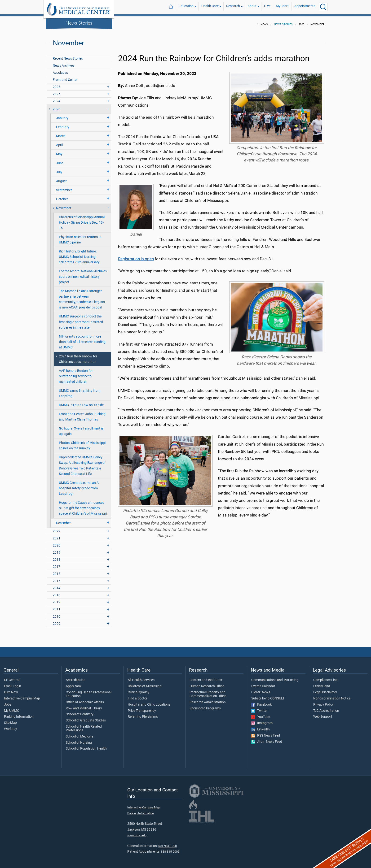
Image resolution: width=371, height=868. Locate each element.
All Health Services (141, 677)
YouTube (261, 714)
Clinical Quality (139, 690)
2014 (57, 585)
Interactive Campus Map (22, 696)
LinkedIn (261, 727)
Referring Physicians (143, 714)
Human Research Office (207, 683)
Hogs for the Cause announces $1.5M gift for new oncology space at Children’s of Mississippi (83, 505)
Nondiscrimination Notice (332, 696)
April (59, 142)
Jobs (8, 702)
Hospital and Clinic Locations (149, 702)
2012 (57, 599)
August (61, 178)
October (62, 196)
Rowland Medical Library (84, 706)
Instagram (262, 720)
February (63, 124)
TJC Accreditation (326, 708)
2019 (57, 550)
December (63, 520)
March (61, 133)
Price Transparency (142, 708)
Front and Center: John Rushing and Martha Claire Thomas (82, 414)
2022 (57, 528)
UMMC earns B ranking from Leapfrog (80, 391)
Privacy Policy (323, 702)
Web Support (323, 714)
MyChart (282, 7)
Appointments (305, 7)
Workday (11, 726)
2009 (57, 621)
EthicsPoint (322, 683)
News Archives (64, 63)
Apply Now (74, 683)
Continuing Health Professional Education (89, 691)
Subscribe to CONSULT (268, 696)
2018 (57, 557)
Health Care (210, 7)
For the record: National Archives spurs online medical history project (83, 274)
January (62, 115)
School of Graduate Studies (86, 718)
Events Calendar (263, 683)
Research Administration (208, 699)
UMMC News (261, 690)
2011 (57, 606)
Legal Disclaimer (325, 690)
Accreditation (76, 677)
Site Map (10, 720)
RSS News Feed (266, 733)
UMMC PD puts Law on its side (81, 402)
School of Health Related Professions (84, 726)
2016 (57, 571)
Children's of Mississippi (145, 683)
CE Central (12, 677)
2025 (57, 91)
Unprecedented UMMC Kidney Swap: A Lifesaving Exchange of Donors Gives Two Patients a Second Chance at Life (82, 463)
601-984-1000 (168, 843)
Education (186, 7)
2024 (57, 98)
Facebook (261, 702)
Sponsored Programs (205, 706)
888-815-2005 (170, 849)
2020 (57, 543)
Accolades (60, 70)
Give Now (11, 690)
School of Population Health (86, 746)
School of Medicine (79, 734)
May (59, 151)
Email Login (13, 683)
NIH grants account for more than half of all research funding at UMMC (82, 339)
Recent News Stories (68, 56)
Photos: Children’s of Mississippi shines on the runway (82, 443)
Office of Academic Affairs (85, 699)
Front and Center (65, 77)
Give (267, 7)
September (64, 187)
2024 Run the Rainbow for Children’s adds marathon (78, 356)
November (64, 205)
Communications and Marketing (275, 677)
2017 (57, 564)
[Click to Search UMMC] (323, 7)
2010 (57, 614)
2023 (57, 106)
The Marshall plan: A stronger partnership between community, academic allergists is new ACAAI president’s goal (82, 296)
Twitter (259, 708)
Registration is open (136, 256)
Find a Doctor (138, 696)
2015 (57, 578)
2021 (57, 536)
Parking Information (19, 714)
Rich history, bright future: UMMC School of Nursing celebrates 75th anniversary (79, 254)
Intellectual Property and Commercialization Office (208, 691)
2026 (57, 84)
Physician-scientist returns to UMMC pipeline (80, 237)
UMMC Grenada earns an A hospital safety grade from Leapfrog (79, 485)
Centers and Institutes (206, 677)
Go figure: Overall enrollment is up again (81, 428)
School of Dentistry (80, 712)
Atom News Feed (267, 739)
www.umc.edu (137, 832)
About (252, 7)
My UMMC (12, 708)
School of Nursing (79, 740)
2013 (57, 592)
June (60, 160)
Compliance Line (325, 677)
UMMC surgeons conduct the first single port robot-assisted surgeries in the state (81, 319)
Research (233, 7)
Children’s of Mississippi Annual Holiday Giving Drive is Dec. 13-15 (82, 220)
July (59, 169)
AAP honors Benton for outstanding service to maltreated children (76, 373)
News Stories (79, 23)
